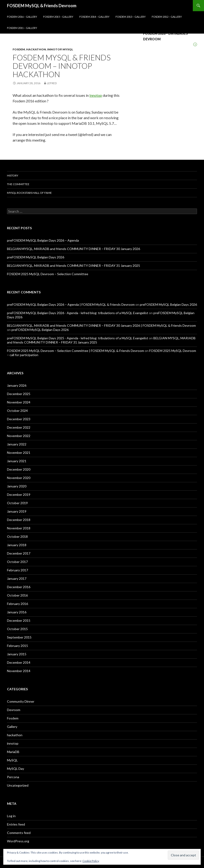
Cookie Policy (91, 861)
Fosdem (19, 49)
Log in (11, 816)
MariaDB (13, 752)
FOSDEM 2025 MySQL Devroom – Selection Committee (48, 274)
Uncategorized (18, 785)
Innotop (96, 95)
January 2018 (17, 545)
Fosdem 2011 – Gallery (22, 28)
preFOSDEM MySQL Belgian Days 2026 (36, 257)
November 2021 (19, 453)
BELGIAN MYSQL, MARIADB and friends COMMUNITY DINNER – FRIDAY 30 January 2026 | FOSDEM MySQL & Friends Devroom (101, 325)
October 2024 (17, 411)
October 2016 (17, 595)
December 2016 (19, 587)
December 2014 (19, 662)
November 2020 (19, 478)
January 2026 (17, 385)
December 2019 (19, 495)
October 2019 (17, 503)
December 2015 (19, 620)
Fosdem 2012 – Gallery (167, 17)
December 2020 (19, 469)
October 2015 (17, 629)
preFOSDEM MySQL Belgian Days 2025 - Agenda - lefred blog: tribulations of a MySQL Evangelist (78, 338)
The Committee (18, 184)
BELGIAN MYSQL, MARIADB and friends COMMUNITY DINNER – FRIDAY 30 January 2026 (74, 249)
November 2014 (19, 671)
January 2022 (17, 444)
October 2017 (17, 562)
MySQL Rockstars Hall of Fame (29, 193)
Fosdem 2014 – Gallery (94, 17)
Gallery (12, 727)
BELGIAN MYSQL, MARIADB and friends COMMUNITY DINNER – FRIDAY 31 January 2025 (74, 266)
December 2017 (19, 553)
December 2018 (19, 520)
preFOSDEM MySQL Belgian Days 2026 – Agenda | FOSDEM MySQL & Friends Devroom (71, 304)
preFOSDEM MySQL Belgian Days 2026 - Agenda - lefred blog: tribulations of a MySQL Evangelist (78, 313)
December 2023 (19, 419)
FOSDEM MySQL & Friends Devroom (42, 6)
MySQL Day (16, 769)
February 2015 (18, 646)
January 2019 (17, 511)
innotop (54, 49)
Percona (13, 777)
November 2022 (19, 436)
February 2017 (18, 570)
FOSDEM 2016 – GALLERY (22, 17)
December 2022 (19, 427)
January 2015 (17, 654)
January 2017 (17, 578)
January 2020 (17, 486)
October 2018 (17, 536)
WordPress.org (18, 841)
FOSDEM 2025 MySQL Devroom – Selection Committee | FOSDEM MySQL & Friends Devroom (76, 351)
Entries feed (16, 824)
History (13, 175)
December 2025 (19, 394)
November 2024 (19, 402)
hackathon (36, 49)
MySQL (68, 49)
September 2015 (19, 637)
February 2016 (18, 604)
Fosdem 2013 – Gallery (131, 17)
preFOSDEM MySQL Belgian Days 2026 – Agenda (43, 240)
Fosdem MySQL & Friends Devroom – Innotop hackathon (62, 66)
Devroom (14, 710)
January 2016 (17, 612)
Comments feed (19, 833)
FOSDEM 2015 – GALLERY (58, 17)
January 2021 (17, 461)
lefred (52, 83)
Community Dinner (21, 701)
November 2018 (19, 528)
